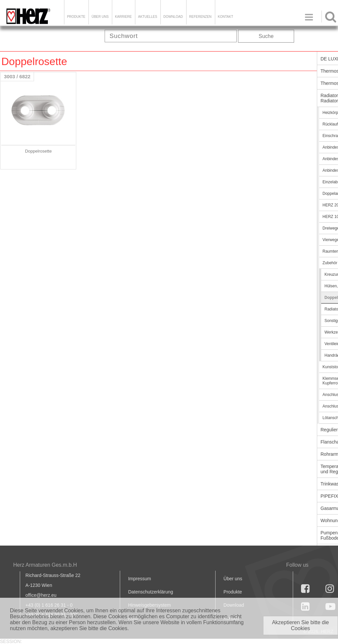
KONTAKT (225, 17)
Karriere (123, 17)
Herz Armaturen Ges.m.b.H (45, 565)
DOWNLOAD (173, 17)
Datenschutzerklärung (151, 592)
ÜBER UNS (100, 17)
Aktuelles (148, 17)
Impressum (139, 579)
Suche (266, 36)
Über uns (233, 579)
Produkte (76, 17)
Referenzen (200, 17)
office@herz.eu (41, 595)
